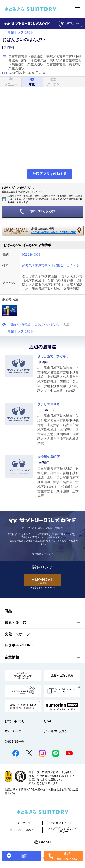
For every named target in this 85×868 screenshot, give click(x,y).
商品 (8, 611)
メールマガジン (56, 731)
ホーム (4, 324)
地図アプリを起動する (50, 174)
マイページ (13, 731)
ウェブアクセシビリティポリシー (62, 830)
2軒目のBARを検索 (54, 231)
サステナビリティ (19, 646)
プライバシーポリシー (23, 830)
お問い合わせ (15, 721)
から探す (71, 23)
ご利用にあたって (61, 823)
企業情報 (12, 657)
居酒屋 (26, 325)
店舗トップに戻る (20, 32)
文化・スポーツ (17, 634)
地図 (24, 856)
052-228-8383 (42, 212)
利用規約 (59, 528)
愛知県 (15, 325)
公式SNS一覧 (15, 741)
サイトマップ (28, 528)
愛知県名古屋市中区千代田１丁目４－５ (51, 265)
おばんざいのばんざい (47, 325)
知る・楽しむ (15, 623)
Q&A (48, 721)
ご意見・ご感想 (45, 528)
